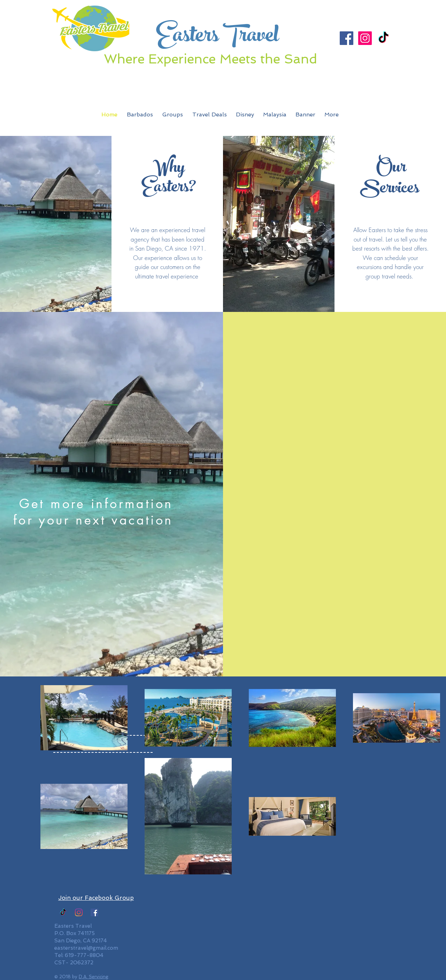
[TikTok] (383, 38)
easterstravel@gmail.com (86, 948)
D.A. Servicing (94, 977)
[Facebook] (94, 912)
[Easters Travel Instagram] (79, 912)
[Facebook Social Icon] (347, 38)
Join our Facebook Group (96, 898)
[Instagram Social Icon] (365, 38)
